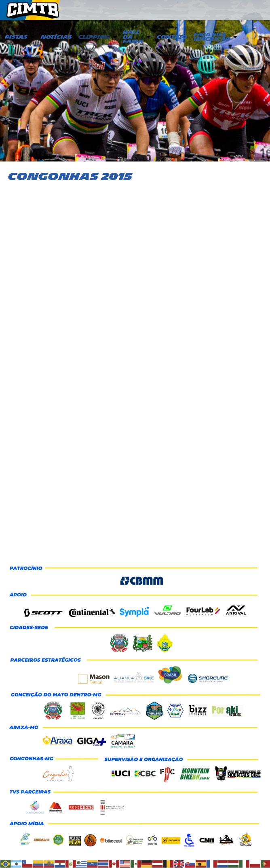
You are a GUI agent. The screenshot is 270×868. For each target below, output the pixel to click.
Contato (172, 37)
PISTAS (16, 37)
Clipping (94, 37)
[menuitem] (19, 38)
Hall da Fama (133, 37)
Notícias (56, 37)
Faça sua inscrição (212, 37)
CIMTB (39, 10)
